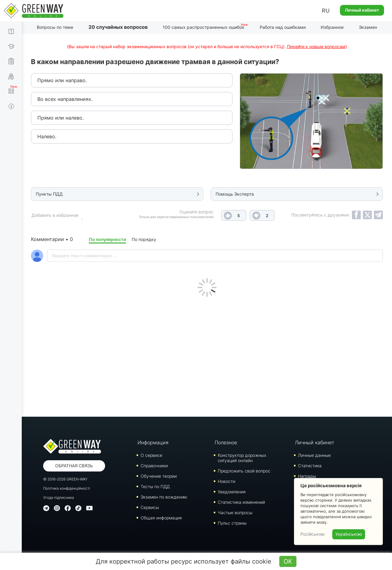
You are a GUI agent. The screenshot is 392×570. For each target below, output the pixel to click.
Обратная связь (74, 466)
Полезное (226, 442)
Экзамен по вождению (164, 497)
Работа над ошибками (283, 27)
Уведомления (232, 492)
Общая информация (161, 518)
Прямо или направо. (62, 80)
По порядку (144, 239)
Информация (153, 442)
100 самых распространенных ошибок (204, 27)
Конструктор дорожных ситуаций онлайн (242, 458)
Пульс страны (232, 523)
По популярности (107, 239)
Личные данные (314, 455)
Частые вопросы (235, 513)
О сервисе (151, 455)
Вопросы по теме (55, 27)
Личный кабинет (362, 10)
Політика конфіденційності (67, 488)
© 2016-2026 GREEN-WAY (65, 479)
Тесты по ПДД (155, 486)
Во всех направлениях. (65, 99)
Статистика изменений (241, 502)
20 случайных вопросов (118, 27)
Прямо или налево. (60, 118)
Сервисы (150, 507)
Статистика (310, 466)
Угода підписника (59, 497)
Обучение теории (159, 476)
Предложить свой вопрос (244, 471)
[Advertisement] (207, 355)
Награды (307, 476)
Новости (226, 481)
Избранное (332, 27)
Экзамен (368, 27)
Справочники (154, 466)
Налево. (47, 136)
